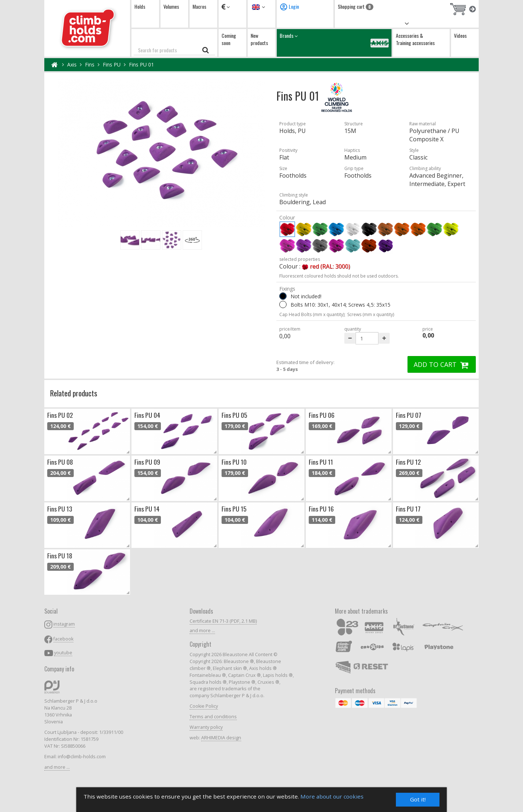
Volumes (171, 6)
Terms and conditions (213, 717)
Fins (90, 64)
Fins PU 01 (141, 64)
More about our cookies (332, 797)
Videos (460, 35)
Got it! (418, 799)
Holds (140, 6)
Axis (72, 64)
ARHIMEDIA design (221, 738)
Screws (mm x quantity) (371, 314)
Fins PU (112, 64)
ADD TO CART (442, 364)
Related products (74, 393)
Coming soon (229, 39)
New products (259, 39)
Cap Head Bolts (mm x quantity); (312, 314)
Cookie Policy (204, 706)
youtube (63, 653)
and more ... (57, 767)
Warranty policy (206, 727)
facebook (63, 639)
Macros (199, 6)
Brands (334, 43)
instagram (64, 624)
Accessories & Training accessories (415, 39)
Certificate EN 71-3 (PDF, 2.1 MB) (223, 621)
